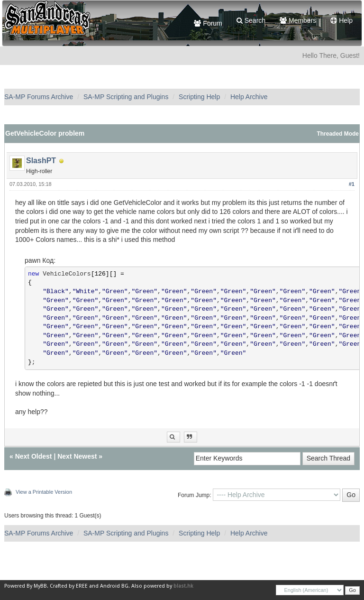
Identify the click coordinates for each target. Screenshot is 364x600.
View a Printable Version (44, 492)
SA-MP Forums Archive (39, 97)
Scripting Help (199, 97)
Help (341, 20)
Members (298, 20)
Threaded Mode (338, 134)
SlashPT (41, 161)
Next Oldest (34, 456)
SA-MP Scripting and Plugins (126, 97)
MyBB (40, 586)
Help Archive (249, 97)
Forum (208, 23)
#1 (352, 184)
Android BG (114, 586)
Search (251, 20)
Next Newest (77, 456)
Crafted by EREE (69, 586)
